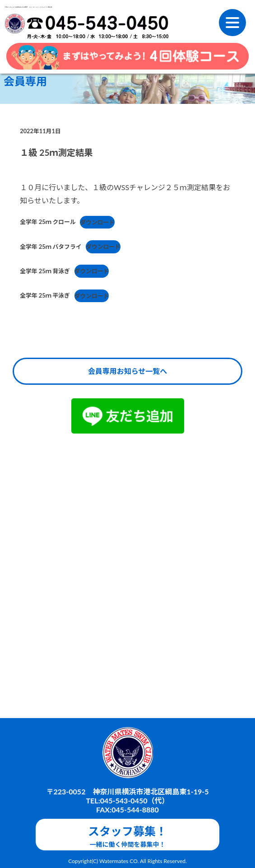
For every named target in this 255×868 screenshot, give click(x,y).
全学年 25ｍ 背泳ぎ (45, 271)
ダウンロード (97, 222)
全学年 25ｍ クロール (48, 222)
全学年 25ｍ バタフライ (51, 247)
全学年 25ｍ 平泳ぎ (45, 296)
